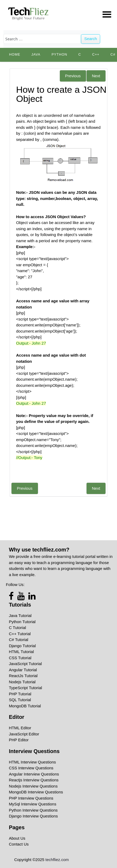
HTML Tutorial (21, 652)
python (59, 55)
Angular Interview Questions (34, 774)
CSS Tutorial (20, 658)
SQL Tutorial (20, 700)
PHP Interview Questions (31, 798)
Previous (73, 76)
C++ (96, 55)
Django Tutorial (22, 646)
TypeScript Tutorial (25, 688)
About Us (17, 838)
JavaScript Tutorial (25, 664)
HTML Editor (20, 728)
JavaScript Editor (24, 734)
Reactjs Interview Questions (34, 780)
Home (15, 55)
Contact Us (19, 844)
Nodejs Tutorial (22, 682)
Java (36, 55)
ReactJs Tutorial (23, 676)
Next (96, 76)
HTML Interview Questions (32, 762)
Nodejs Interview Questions (33, 786)
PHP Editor (19, 740)
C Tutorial (17, 628)
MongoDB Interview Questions (36, 792)
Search (91, 39)
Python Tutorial (22, 622)
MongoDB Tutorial (25, 706)
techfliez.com (57, 860)
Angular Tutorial (23, 670)
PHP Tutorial (20, 694)
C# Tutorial (19, 640)
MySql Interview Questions (33, 804)
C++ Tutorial (20, 634)
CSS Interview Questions (31, 768)
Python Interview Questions (33, 810)
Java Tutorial (20, 616)
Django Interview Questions (33, 816)
